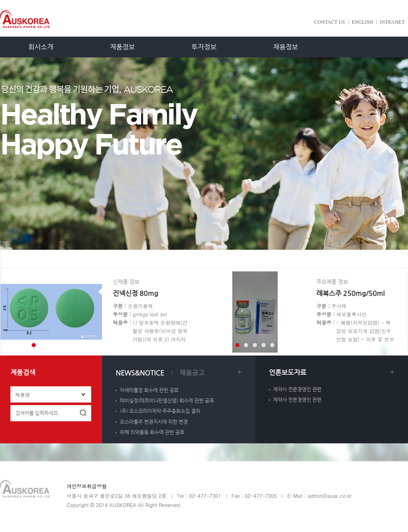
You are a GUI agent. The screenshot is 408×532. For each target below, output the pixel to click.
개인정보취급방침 (87, 486)
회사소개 (41, 47)
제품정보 (122, 47)
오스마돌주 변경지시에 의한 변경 (154, 422)
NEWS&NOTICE (140, 373)
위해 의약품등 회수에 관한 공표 (152, 432)
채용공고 (192, 373)
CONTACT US (330, 22)
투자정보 (204, 47)
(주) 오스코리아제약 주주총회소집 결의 (160, 411)
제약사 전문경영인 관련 (297, 389)
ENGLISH (362, 22)
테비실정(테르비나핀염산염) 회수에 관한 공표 (167, 400)
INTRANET (392, 22)
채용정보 (286, 47)
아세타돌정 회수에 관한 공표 (149, 390)
